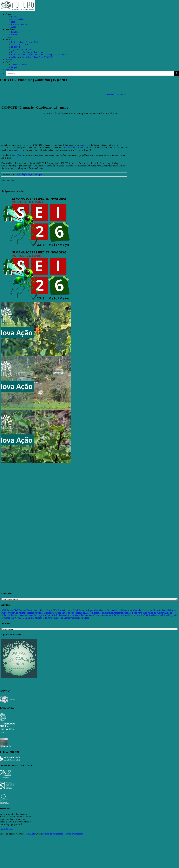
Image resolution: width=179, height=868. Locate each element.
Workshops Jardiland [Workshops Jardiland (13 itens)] (80, 618)
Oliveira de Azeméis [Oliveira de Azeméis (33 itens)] (17, 613)
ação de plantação (25, 174)
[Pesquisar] (177, 73)
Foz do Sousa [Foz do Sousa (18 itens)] (46, 610)
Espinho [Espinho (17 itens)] (22, 610)
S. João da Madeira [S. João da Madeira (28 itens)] (60, 615)
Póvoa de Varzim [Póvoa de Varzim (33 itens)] (155, 613)
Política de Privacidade (53, 834)
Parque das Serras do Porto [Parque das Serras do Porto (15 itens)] (63, 613)
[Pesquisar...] (90, 73)
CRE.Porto (31, 834)
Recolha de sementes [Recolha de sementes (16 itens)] (24, 615)
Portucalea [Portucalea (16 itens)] (142, 613)
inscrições (17, 155)
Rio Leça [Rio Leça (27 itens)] (38, 615)
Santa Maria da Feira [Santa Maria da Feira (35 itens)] (79, 615)
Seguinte (121, 95)
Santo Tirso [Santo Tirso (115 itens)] (94, 615)
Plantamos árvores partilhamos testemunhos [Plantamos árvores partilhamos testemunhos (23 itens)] (112, 613)
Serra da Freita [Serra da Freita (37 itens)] (115, 615)
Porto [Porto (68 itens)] (135, 613)
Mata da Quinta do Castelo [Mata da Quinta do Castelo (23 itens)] (111, 610)
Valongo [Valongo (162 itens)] (169, 615)
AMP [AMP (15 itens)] (4, 610)
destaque (38, 174)
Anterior (110, 95)
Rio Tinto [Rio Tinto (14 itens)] (47, 615)
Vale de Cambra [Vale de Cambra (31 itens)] (158, 615)
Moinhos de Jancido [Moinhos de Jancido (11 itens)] (143, 610)
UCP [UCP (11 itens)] (148, 615)
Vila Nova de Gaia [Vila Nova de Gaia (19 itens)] (19, 618)
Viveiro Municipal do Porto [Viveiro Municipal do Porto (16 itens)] (40, 618)
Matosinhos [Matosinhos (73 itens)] (129, 610)
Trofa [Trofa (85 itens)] (143, 615)
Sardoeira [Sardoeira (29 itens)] (104, 615)
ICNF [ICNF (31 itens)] (76, 610)
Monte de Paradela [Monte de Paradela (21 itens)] (161, 610)
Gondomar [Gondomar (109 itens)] (68, 610)
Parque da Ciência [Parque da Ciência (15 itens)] (43, 613)
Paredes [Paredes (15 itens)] (30, 613)
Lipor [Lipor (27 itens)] (91, 610)
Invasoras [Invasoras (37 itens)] (83, 610)
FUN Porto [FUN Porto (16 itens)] (58, 610)
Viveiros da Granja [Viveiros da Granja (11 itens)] (61, 618)
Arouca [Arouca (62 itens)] (10, 610)
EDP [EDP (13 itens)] (16, 610)
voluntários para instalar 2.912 (76, 147)
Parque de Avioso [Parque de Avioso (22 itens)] (84, 613)
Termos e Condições (74, 834)
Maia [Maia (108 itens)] (96, 610)
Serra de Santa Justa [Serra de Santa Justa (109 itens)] (131, 615)
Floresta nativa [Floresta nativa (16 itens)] (33, 610)
